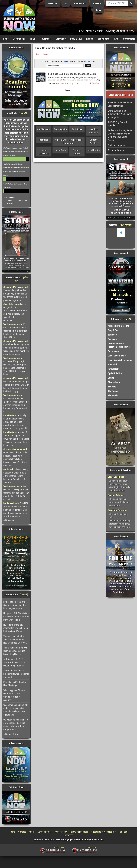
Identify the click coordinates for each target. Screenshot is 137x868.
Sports (111, 378)
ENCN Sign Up (60, 129)
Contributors (80, 3)
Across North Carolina (118, 326)
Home (6, 39)
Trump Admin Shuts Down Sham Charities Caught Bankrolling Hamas (15, 651)
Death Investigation (117, 145)
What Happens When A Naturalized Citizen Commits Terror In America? (14, 695)
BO (66, 3)
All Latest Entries (11, 734)
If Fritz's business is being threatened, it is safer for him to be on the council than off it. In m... (15, 331)
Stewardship (129, 39)
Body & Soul (76, 39)
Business (46, 39)
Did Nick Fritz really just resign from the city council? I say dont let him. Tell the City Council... (16, 493)
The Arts (112, 387)
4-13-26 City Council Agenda (117, 124)
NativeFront (103, 39)
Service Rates (44, 832)
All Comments (10, 520)
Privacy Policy (60, 832)
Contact (22, 832)
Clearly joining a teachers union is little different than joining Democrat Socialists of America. (16, 476)
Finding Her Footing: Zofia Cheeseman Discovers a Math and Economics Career (120, 135)
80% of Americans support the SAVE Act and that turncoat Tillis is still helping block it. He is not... (16, 439)
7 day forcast (125, 225)
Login (99, 10)
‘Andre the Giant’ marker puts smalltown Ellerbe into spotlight (16, 674)
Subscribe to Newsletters (104, 832)
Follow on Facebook (79, 832)
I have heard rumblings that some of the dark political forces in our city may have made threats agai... (16, 348)
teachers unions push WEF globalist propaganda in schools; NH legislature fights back (16, 710)
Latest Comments (44, 152)
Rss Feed (123, 832)
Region (90, 39)
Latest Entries (93, 150)
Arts (116, 39)
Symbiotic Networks (117, 510)
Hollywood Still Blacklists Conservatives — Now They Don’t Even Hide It (16, 617)
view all (23, 113)
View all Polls (23, 201)
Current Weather (94, 141)
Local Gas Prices (116, 477)
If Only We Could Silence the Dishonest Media (72, 74)
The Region (113, 391)
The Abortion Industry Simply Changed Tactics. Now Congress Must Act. (15, 639)
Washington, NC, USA (121, 238)
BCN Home (77, 129)
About (32, 832)
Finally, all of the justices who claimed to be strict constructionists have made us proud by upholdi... (16, 422)
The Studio (113, 395)
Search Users (42, 54)
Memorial (112, 364)
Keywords (69, 835)
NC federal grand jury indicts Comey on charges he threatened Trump (16, 628)
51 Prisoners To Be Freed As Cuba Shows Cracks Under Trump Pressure (15, 662)
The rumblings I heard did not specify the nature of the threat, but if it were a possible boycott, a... (16, 294)
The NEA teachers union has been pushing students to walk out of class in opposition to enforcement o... (16, 510)
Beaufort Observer (94, 131)
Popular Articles (116, 495)
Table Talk (53, 3)
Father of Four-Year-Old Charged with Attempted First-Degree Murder (15, 605)
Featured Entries (77, 152)
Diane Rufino (96, 83)
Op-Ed (32, 39)
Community (61, 39)
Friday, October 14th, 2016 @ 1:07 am (67, 84)
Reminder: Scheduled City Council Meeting (120, 104)
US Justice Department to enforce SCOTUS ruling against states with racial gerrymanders (16, 725)
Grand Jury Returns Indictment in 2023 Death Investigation (120, 114)
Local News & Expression (120, 360)
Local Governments (117, 356)
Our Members (44, 129)
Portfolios (44, 140)
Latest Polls (60, 150)
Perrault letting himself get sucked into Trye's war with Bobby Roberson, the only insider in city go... (16, 385)
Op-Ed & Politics (116, 373)
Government (19, 39)
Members (97, 3)
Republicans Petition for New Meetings (15, 684)
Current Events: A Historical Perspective (68, 141)
